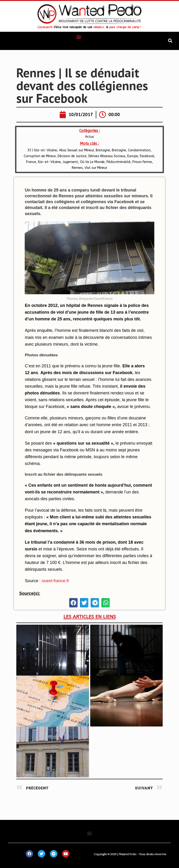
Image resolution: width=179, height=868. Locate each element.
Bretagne (119, 150)
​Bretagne (103, 150)
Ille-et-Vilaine (49, 162)
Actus (89, 137)
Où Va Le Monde (92, 162)
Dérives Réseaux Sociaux (107, 156)
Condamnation (139, 150)
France (31, 162)
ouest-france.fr (55, 581)
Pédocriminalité (119, 162)
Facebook (147, 156)
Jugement (70, 162)
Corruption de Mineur (40, 156)
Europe (133, 156)
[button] (79, 37)
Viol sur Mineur (96, 168)
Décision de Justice (72, 156)
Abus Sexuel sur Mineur (76, 150)
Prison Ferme (142, 162)
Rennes (77, 168)
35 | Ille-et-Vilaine (42, 150)
